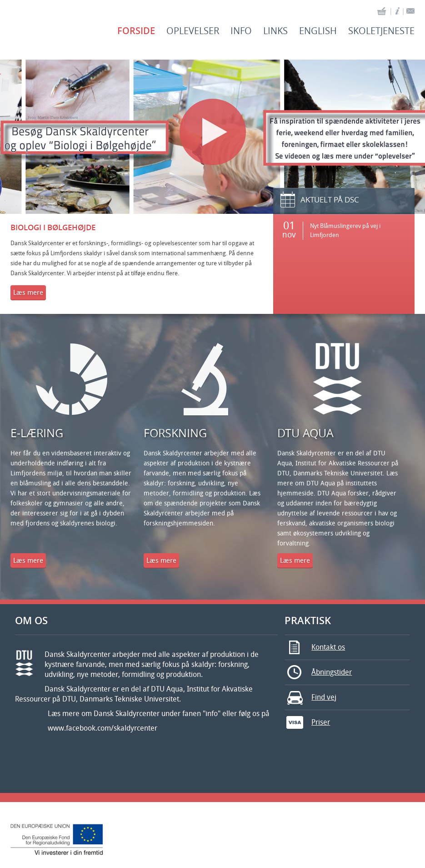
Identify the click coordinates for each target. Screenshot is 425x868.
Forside (136, 31)
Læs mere (28, 293)
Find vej (310, 697)
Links (275, 31)
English (318, 31)
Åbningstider (318, 672)
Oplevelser (193, 31)
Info (241, 31)
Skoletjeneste (381, 31)
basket (382, 11)
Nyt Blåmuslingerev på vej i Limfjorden (345, 230)
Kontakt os (315, 647)
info (397, 11)
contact (410, 11)
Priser (307, 722)
